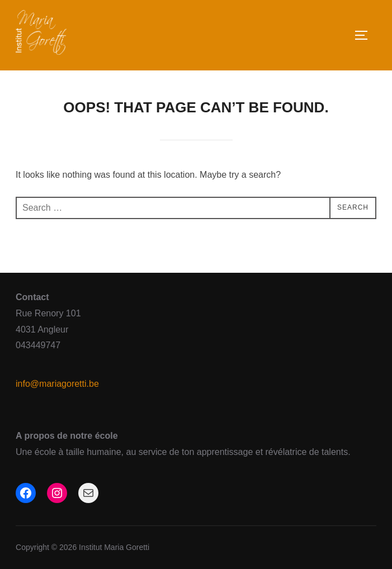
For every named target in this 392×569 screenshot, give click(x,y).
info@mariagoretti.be (57, 384)
